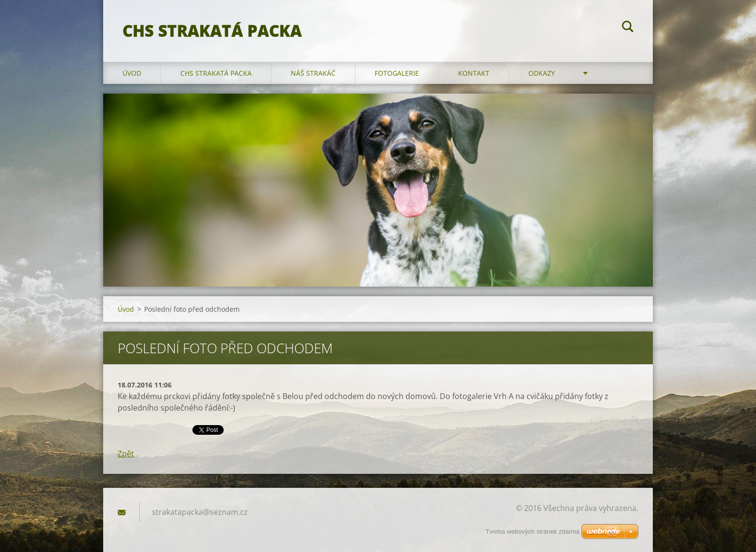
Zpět (126, 454)
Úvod (132, 73)
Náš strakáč (313, 73)
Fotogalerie (397, 73)
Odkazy (542, 73)
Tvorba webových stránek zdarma (533, 531)
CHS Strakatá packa (216, 73)
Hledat (628, 28)
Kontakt (474, 73)
